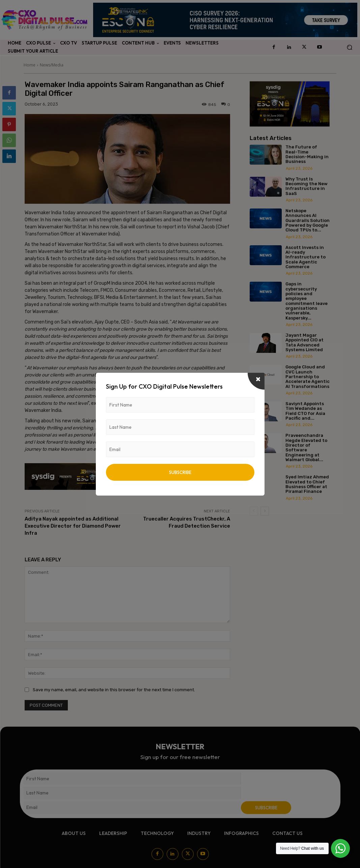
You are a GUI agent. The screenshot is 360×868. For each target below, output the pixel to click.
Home (30, 65)
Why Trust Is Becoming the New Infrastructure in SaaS (307, 186)
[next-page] (265, 511)
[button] (349, 47)
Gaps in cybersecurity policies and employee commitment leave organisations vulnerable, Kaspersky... (307, 301)
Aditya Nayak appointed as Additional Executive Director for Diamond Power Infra (73, 526)
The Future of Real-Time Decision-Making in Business (307, 154)
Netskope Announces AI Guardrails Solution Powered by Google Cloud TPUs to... (308, 220)
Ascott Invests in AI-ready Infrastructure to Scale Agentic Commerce (306, 257)
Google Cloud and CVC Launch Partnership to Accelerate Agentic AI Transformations (308, 376)
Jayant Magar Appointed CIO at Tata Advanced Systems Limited (304, 342)
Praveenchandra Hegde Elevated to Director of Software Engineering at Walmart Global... (306, 447)
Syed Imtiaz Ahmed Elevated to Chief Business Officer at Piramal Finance (307, 484)
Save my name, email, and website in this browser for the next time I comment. (114, 690)
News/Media (52, 65)
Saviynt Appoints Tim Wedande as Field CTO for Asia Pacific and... (305, 411)
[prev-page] (254, 511)
